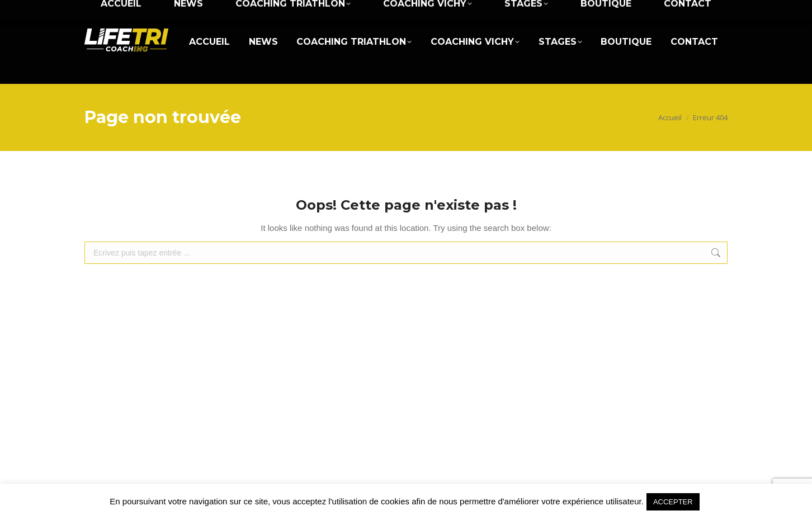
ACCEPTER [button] (673, 502)
